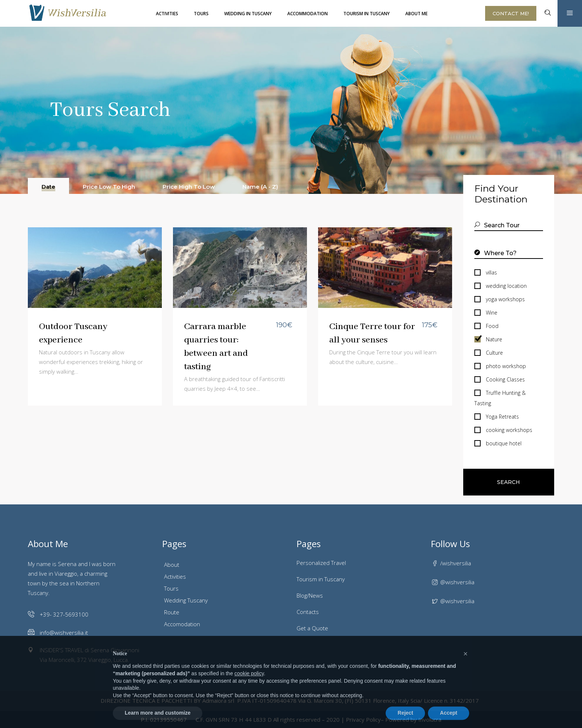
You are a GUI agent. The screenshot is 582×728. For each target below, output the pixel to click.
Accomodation (182, 624)
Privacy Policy (363, 719)
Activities (175, 576)
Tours (171, 588)
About (172, 565)
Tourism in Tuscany (321, 579)
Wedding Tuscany (186, 600)
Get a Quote (312, 628)
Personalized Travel (321, 563)
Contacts (308, 612)
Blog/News (310, 595)
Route (172, 612)
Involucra (430, 719)
